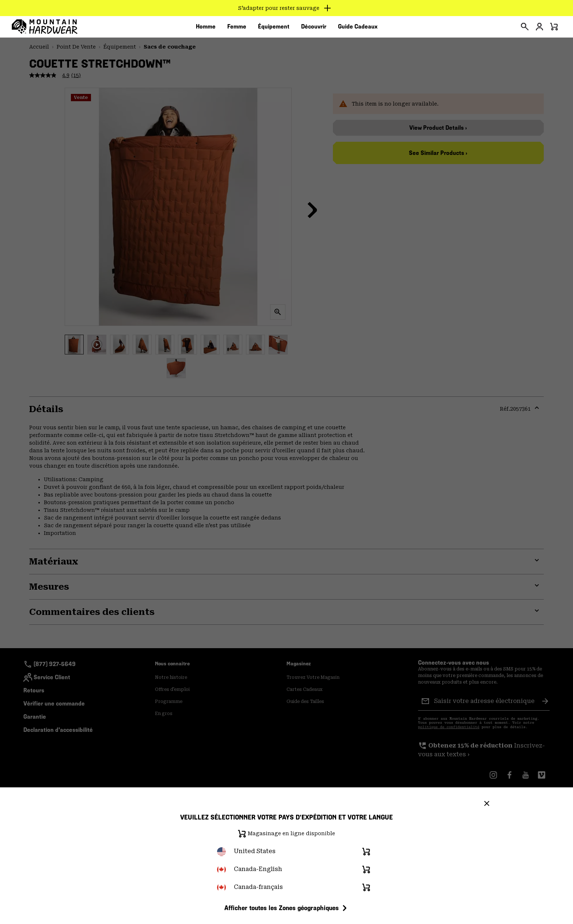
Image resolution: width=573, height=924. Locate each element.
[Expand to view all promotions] (287, 8)
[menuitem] (206, 29)
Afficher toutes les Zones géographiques (287, 908)
